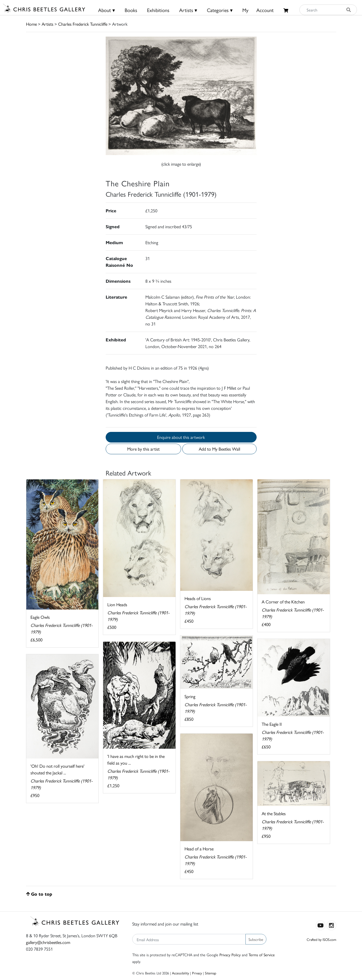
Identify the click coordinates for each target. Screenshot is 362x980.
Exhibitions (158, 10)
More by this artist (143, 449)
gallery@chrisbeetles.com (48, 942)
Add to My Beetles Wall (219, 449)
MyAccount (258, 10)
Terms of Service (262, 955)
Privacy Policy (230, 955)
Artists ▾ (188, 10)
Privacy (197, 973)
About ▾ (107, 10)
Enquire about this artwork (181, 437)
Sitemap (211, 973)
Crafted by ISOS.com (321, 939)
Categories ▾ (220, 10)
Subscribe (256, 939)
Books (131, 10)
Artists (48, 24)
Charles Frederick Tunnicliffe (83, 24)
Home (31, 24)
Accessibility (180, 973)
